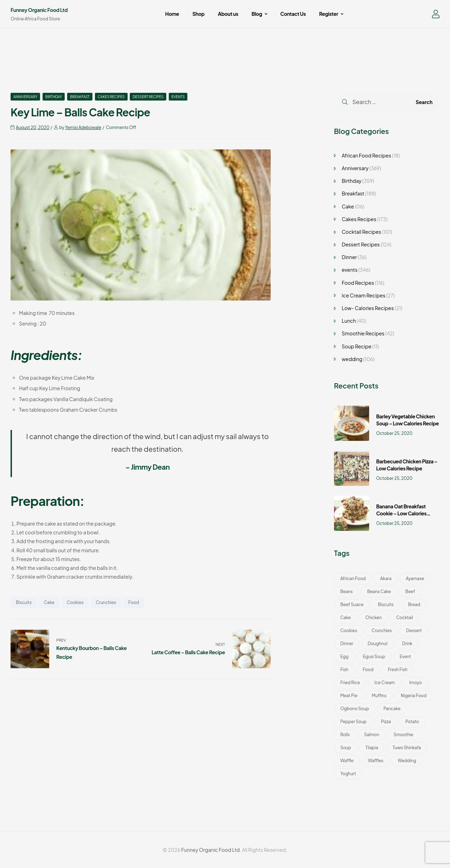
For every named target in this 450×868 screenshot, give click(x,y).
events (178, 97)
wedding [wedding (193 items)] (407, 761)
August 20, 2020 (33, 127)
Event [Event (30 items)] (405, 657)
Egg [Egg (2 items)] (344, 657)
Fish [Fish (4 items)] (344, 670)
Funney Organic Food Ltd (39, 10)
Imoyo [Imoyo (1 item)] (416, 683)
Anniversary (25, 97)
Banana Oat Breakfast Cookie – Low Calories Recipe (401, 510)
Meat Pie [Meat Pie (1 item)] (349, 696)
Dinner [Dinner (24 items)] (347, 644)
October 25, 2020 (394, 433)
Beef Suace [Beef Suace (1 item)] (352, 605)
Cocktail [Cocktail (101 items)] (405, 618)
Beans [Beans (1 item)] (346, 591)
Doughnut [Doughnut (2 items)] (378, 644)
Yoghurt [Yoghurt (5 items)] (348, 774)
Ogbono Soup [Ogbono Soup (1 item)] (355, 709)
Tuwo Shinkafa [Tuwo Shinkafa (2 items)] (407, 748)
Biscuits (24, 602)
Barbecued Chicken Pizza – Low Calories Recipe (407, 465)
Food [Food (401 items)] (368, 670)
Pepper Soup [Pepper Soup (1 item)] (353, 722)
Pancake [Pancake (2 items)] (392, 709)
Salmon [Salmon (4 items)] (372, 735)
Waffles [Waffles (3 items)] (376, 761)
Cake (49, 602)
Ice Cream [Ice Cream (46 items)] (385, 683)
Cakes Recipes (111, 97)
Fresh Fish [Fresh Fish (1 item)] (398, 670)
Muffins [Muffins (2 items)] (379, 696)
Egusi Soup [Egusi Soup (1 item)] (374, 657)
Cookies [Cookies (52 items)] (349, 631)
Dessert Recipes (148, 97)
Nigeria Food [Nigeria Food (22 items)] (414, 696)
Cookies (75, 602)
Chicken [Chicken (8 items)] (374, 618)
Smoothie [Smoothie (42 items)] (404, 735)
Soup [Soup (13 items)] (346, 748)
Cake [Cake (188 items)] (346, 618)
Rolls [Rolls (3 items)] (345, 735)
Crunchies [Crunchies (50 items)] (382, 631)
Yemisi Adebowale (83, 127)
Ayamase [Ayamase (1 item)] (415, 578)
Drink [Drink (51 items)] (407, 644)
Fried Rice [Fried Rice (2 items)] (350, 683)
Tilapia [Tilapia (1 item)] (372, 748)
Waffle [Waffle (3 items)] (347, 761)
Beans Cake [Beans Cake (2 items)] (379, 591)
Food (134, 602)
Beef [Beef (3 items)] (410, 591)
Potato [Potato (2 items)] (412, 722)
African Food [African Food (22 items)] (353, 578)
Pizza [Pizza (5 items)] (386, 722)
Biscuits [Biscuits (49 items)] (386, 605)
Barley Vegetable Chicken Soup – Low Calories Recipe (407, 420)
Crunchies (106, 602)
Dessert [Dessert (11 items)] (414, 631)
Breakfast (80, 97)
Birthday (54, 97)
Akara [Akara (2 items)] (386, 578)
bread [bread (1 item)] (414, 605)
